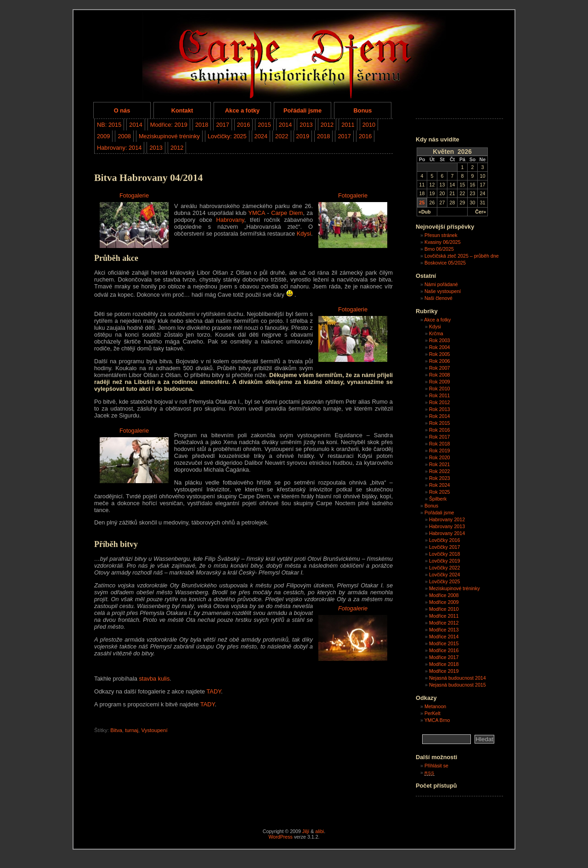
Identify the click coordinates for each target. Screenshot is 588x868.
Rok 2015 (440, 423)
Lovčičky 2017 (445, 547)
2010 (369, 125)
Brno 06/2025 (439, 249)
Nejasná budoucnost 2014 (458, 678)
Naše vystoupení (443, 291)
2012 (327, 125)
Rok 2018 (440, 444)
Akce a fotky (242, 110)
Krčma (436, 333)
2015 (264, 125)
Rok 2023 (440, 478)
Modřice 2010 (444, 609)
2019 (303, 136)
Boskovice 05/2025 (445, 263)
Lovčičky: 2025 (227, 136)
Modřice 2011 (444, 616)
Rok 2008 (440, 375)
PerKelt (433, 713)
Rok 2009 (440, 382)
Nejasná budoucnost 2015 (458, 685)
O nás (122, 110)
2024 (261, 136)
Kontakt (182, 110)
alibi (319, 831)
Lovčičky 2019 (445, 561)
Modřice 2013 (444, 630)
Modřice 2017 (444, 657)
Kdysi (304, 234)
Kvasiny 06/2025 (443, 242)
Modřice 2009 (444, 602)
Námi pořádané (441, 284)
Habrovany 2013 (447, 526)
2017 (222, 125)
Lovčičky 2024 (445, 575)
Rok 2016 (440, 430)
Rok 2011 (440, 395)
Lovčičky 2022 (445, 568)
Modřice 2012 (444, 623)
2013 (306, 125)
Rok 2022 (440, 471)
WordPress (280, 837)
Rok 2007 (440, 368)
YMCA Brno (437, 720)
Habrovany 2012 (447, 519)
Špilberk (438, 499)
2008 (124, 136)
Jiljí (306, 831)
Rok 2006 (440, 361)
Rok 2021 (440, 464)
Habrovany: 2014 (119, 148)
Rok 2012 (440, 402)
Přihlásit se (436, 766)
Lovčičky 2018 (445, 554)
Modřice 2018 (444, 664)
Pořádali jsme (302, 110)
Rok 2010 (440, 389)
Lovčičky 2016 (445, 540)
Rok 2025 (440, 492)
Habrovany (230, 220)
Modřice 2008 (444, 595)
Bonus (363, 110)
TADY (214, 691)
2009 (103, 136)
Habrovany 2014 (447, 533)
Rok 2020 (440, 457)
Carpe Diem (287, 213)
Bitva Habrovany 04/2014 (148, 178)
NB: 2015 (109, 125)
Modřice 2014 (444, 637)
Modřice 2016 (444, 650)
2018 (202, 125)
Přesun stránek (441, 235)
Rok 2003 (440, 340)
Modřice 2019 (444, 671)
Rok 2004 (440, 347)
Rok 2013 (440, 409)
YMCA (257, 213)
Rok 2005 (440, 354)
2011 (348, 125)
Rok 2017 (440, 437)
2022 (282, 136)
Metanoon (435, 706)
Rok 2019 (440, 451)
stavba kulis (154, 679)
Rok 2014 (440, 416)
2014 (136, 125)
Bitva (116, 730)
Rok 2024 (440, 485)
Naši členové (438, 298)
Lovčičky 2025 (445, 581)
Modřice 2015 (444, 643)
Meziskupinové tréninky (169, 136)
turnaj (132, 730)
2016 (243, 125)
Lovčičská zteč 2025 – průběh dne (462, 256)
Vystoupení (154, 730)
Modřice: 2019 (169, 125)
